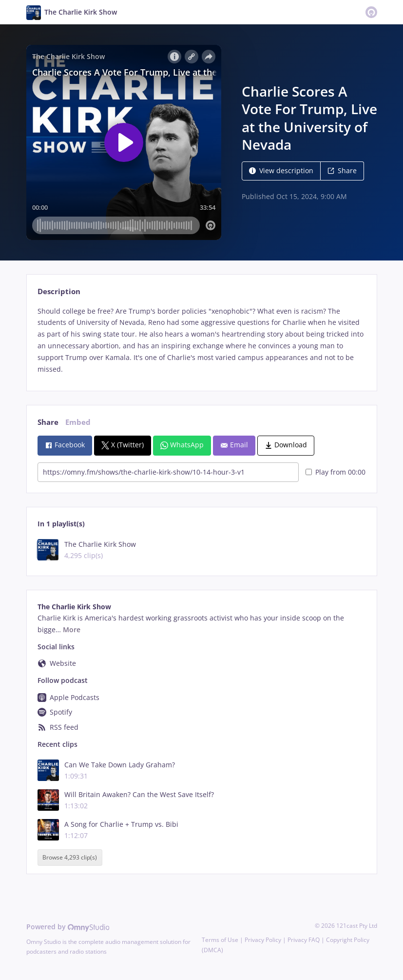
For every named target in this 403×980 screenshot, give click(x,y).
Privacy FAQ (304, 940)
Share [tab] (48, 422)
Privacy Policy (263, 940)
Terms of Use (220, 940)
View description (281, 170)
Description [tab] (59, 291)
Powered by (68, 927)
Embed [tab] (78, 422)
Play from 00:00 (336, 472)
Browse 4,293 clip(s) (70, 857)
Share (342, 170)
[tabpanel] (201, 340)
